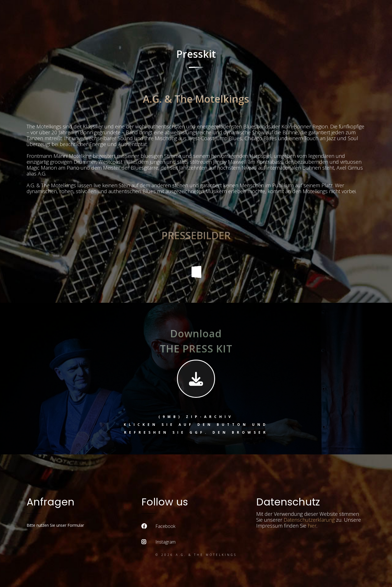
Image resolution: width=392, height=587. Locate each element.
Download (196, 341)
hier (312, 526)
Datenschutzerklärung (309, 520)
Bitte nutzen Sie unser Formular (55, 525)
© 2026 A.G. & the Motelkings (196, 555)
